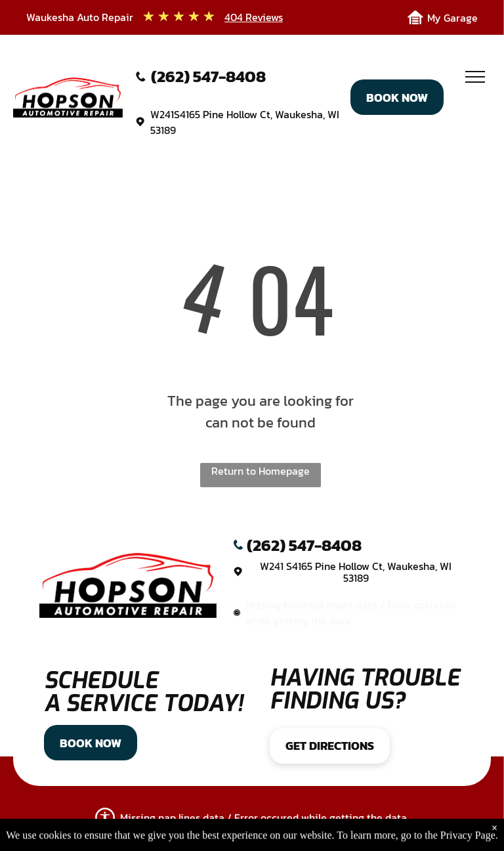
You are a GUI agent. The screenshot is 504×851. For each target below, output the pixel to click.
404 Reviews (254, 17)
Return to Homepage (261, 471)
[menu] (475, 77)
